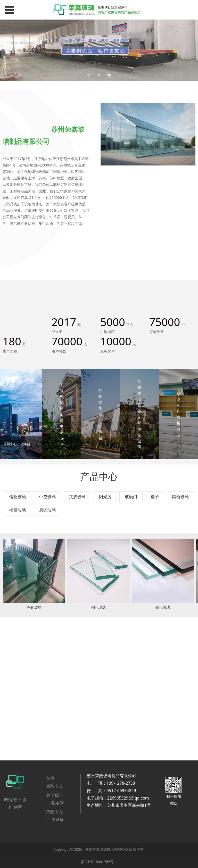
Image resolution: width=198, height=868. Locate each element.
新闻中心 (54, 786)
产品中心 (54, 812)
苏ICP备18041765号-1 (99, 862)
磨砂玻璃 (47, 510)
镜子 (155, 497)
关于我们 (54, 795)
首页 (51, 778)
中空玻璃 (47, 497)
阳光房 (105, 497)
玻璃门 (131, 497)
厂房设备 (55, 819)
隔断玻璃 (180, 497)
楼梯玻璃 (18, 510)
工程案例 (55, 803)
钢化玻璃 (18, 497)
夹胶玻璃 (77, 497)
